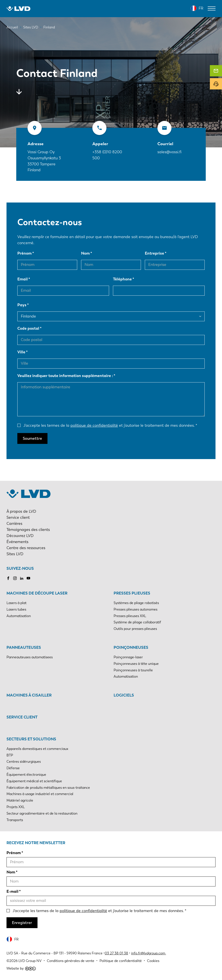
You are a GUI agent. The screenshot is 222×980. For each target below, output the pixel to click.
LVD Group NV (30, 961)
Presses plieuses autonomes (135, 609)
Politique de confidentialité (121, 961)
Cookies (153, 961)
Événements (17, 542)
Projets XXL (16, 807)
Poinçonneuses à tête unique (136, 664)
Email (23, 279)
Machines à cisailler (29, 695)
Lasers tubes (16, 609)
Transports (15, 820)
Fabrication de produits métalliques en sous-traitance (48, 788)
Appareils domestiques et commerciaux (37, 749)
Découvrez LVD (20, 536)
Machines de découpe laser (37, 593)
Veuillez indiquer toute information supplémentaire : (65, 376)
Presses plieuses (132, 593)
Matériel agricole (20, 800)
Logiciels (124, 695)
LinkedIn (22, 578)
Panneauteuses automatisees (30, 657)
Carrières (14, 524)
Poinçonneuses (131, 647)
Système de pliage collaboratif (137, 622)
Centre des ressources (26, 548)
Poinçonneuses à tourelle (133, 670)
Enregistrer (22, 923)
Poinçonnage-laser (128, 657)
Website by (21, 968)
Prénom (24, 253)
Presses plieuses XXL (130, 616)
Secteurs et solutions (31, 739)
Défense (13, 768)
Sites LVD (15, 554)
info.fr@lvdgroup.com (149, 953)
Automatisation (19, 616)
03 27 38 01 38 (116, 953)
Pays (22, 305)
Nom (85, 253)
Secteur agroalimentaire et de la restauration (42, 813)
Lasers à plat (16, 603)
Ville (21, 352)
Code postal (28, 328)
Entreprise (154, 253)
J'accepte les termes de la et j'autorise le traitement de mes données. (109, 425)
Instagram (15, 578)
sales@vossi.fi (169, 152)
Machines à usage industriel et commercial (40, 794)
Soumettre (32, 438)
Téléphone (122, 279)
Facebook (8, 578)
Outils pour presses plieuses (135, 629)
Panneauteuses (24, 647)
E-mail (12, 891)
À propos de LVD (21, 511)
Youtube (28, 578)
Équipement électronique (26, 775)
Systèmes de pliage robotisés (136, 603)
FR (201, 8)
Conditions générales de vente (71, 961)
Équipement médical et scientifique (34, 781)
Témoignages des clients (28, 530)
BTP (10, 755)
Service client (18, 517)
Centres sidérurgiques (24, 762)
